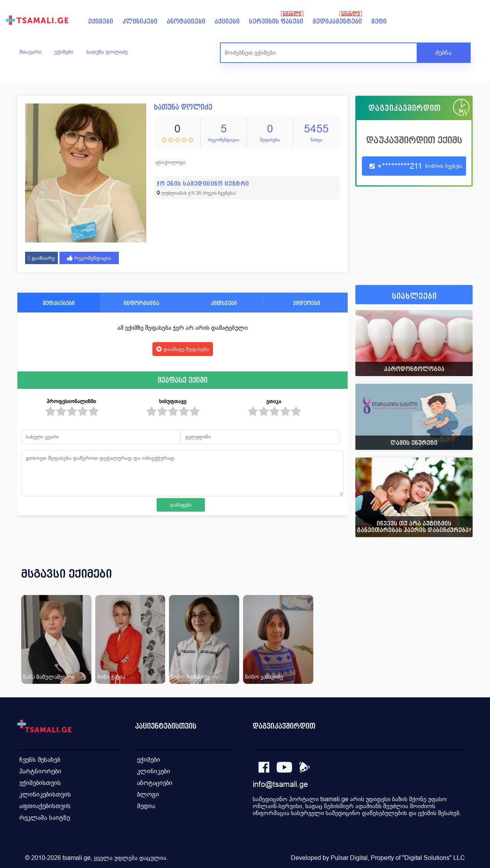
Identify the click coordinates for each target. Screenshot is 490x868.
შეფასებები (59, 303)
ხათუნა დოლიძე (107, 52)
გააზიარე (41, 258)
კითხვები (224, 303)
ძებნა (443, 53)
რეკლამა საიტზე (45, 818)
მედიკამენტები (337, 21)
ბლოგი (148, 794)
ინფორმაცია (141, 303)
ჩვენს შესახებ (40, 760)
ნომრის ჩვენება (444, 166)
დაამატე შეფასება (183, 349)
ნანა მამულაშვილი (49, 677)
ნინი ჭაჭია (111, 677)
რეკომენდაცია (89, 258)
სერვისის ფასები (276, 21)
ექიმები (101, 21)
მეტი (379, 21)
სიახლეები (414, 296)
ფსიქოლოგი (171, 162)
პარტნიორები (40, 771)
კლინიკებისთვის (45, 794)
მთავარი (30, 52)
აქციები (227, 21)
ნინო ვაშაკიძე (264, 677)
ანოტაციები (186, 21)
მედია (146, 806)
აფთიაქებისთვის (45, 806)
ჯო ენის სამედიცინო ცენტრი (203, 184)
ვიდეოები (307, 303)
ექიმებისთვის (40, 783)
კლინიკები (140, 21)
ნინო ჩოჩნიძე (190, 677)
